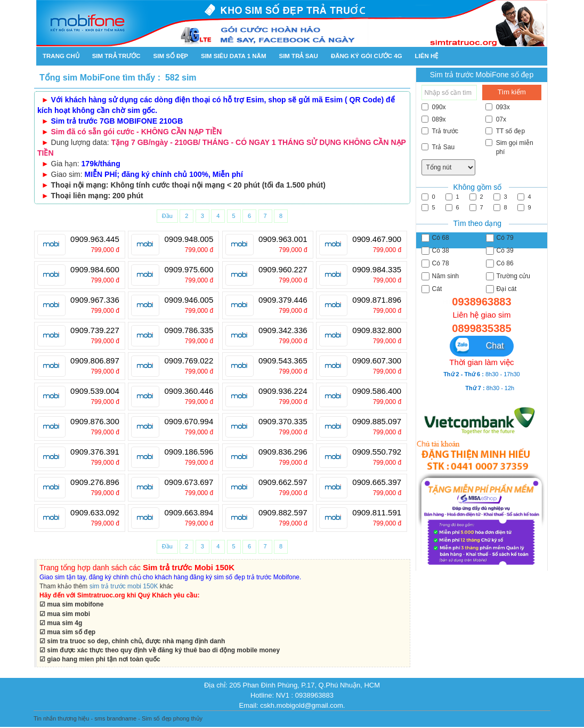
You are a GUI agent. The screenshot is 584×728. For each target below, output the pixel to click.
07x (496, 119)
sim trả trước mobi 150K (124, 586)
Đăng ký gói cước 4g (367, 56)
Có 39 (500, 251)
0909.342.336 (283, 330)
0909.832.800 (377, 330)
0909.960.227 (283, 270)
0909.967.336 (95, 300)
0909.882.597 (283, 513)
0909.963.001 (283, 239)
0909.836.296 (283, 452)
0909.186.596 (189, 452)
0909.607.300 (377, 361)
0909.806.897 (95, 361)
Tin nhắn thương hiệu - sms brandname (85, 718)
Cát (432, 289)
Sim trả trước (116, 56)
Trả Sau (438, 147)
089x (434, 119)
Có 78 (435, 264)
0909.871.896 (377, 300)
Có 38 (435, 251)
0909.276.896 (95, 482)
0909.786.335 (189, 330)
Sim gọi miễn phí (509, 147)
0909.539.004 (95, 391)
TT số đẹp (505, 131)
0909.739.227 (95, 330)
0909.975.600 (189, 270)
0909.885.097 (377, 422)
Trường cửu (508, 276)
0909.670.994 (189, 422)
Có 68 (435, 238)
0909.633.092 (95, 513)
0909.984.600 (95, 270)
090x (434, 107)
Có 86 (500, 264)
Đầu (167, 216)
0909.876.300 (95, 422)
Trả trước (440, 131)
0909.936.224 (283, 391)
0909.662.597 (283, 482)
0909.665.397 (377, 482)
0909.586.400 (377, 391)
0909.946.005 (189, 300)
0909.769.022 (189, 361)
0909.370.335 (283, 422)
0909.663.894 (189, 513)
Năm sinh (440, 276)
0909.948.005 (189, 239)
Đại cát (501, 289)
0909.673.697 (189, 482)
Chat (479, 346)
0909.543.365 (283, 361)
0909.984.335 (377, 270)
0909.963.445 (95, 239)
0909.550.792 (377, 452)
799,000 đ (105, 250)
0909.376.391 (95, 452)
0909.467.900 (377, 239)
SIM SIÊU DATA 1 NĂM (233, 56)
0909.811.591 (377, 513)
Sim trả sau (298, 56)
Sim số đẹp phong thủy (172, 718)
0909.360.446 (189, 391)
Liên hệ (427, 56)
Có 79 (500, 238)
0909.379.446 (283, 300)
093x (498, 107)
